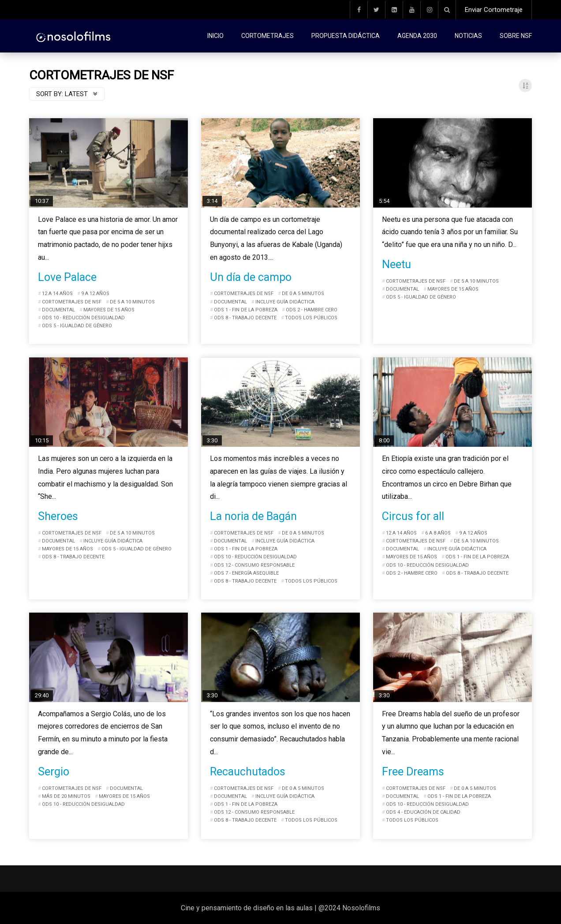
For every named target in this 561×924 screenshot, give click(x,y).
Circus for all (413, 516)
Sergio (54, 772)
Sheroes (58, 516)
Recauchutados (248, 772)
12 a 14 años (57, 294)
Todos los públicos (311, 318)
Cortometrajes (267, 36)
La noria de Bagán (253, 516)
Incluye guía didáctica (285, 302)
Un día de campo (251, 277)
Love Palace (67, 277)
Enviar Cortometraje (494, 10)
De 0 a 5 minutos (303, 294)
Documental (58, 310)
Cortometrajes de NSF (72, 302)
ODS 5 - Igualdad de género (77, 326)
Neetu (396, 264)
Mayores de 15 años (109, 310)
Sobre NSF (516, 36)
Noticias (468, 36)
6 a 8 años (438, 533)
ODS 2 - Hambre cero (312, 310)
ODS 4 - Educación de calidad (423, 812)
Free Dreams (413, 772)
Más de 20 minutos (66, 796)
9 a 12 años (95, 294)
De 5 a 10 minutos (132, 302)
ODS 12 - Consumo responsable (254, 565)
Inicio (215, 36)
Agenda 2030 (417, 36)
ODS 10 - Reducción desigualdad (83, 318)
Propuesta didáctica (346, 36)
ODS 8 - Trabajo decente (245, 318)
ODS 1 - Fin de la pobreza (246, 310)
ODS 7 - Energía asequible (246, 573)
